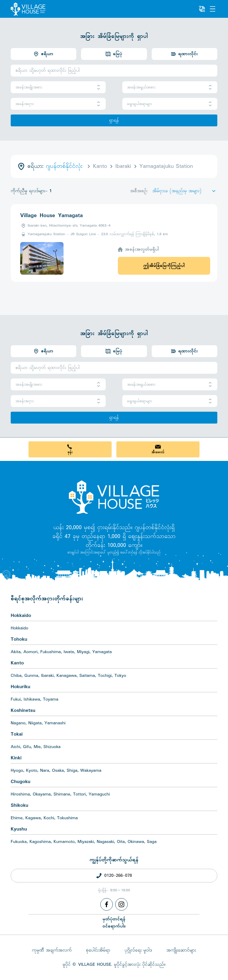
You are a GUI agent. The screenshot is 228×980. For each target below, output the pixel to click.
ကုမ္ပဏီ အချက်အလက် (52, 950)
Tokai (17, 734)
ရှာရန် (114, 120)
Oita (121, 842)
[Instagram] (121, 904)
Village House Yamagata (52, 216)
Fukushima (51, 652)
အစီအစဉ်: (139, 191)
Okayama (42, 794)
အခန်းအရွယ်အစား (170, 87)
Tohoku (19, 639)
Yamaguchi (99, 794)
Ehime (17, 818)
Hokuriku (20, 687)
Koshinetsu (23, 711)
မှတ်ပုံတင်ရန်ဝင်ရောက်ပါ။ (114, 923)
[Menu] (213, 9)
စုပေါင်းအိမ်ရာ (98, 950)
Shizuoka (52, 747)
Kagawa (33, 818)
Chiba (16, 676)
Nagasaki (105, 842)
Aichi (15, 747)
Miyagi (83, 652)
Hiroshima (20, 794)
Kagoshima (40, 842)
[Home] (114, 497)
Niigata (35, 723)
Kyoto (31, 771)
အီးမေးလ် (158, 452)
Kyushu (19, 829)
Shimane (62, 794)
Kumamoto (64, 842)
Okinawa (136, 842)
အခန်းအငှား (58, 104)
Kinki (16, 758)
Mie (37, 747)
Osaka (58, 771)
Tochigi (105, 676)
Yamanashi (55, 723)
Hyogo (17, 771)
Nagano (18, 723)
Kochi (49, 818)
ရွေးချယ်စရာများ (170, 104)
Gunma (31, 676)
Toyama (50, 699)
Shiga (72, 771)
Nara (45, 771)
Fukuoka (19, 842)
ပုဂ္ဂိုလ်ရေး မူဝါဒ (138, 950)
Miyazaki (86, 842)
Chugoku (20, 782)
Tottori (79, 794)
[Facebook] (107, 904)
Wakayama (91, 771)
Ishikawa (32, 699)
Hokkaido (21, 616)
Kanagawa (66, 676)
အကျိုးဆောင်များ (181, 950)
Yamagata (102, 652)
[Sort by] (185, 191)
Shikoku (19, 805)
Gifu (27, 747)
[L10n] (202, 9)
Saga (152, 842)
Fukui (16, 699)
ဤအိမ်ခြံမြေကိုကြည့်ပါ (164, 266)
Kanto (17, 663)
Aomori (31, 652)
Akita (16, 652)
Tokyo (120, 676)
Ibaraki (47, 676)
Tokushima (67, 818)
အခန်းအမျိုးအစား (58, 87)
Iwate (69, 652)
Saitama (87, 676)
